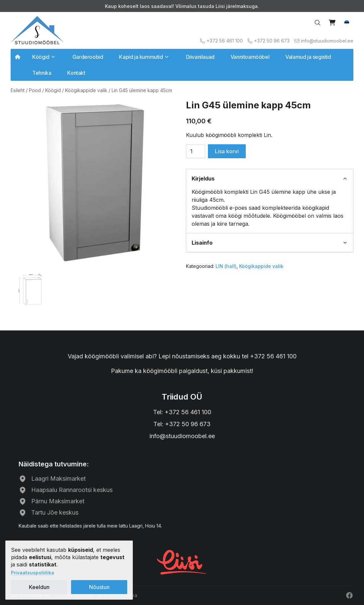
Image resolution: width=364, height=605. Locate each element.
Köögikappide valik (86, 90)
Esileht (18, 90)
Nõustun (99, 587)
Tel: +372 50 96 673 (182, 424)
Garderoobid (88, 57)
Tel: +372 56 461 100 (182, 412)
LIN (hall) (226, 266)
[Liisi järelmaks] (182, 561)
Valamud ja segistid (308, 57)
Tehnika (42, 73)
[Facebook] (349, 595)
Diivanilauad (200, 57)
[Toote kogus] (196, 151)
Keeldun (39, 587)
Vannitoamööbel (250, 57)
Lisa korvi (227, 151)
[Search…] (318, 23)
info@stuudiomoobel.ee (182, 436)
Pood (35, 90)
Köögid (53, 90)
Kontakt (76, 73)
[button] (347, 23)
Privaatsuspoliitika (33, 573)
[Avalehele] (37, 30)
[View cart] (332, 23)
